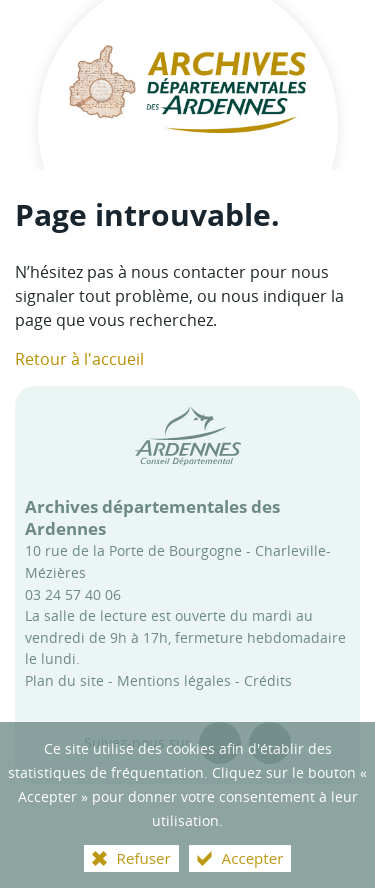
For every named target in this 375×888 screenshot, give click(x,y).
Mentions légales (174, 680)
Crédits (268, 680)
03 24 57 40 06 (73, 594)
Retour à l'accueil (79, 359)
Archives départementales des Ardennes (152, 517)
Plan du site (64, 680)
